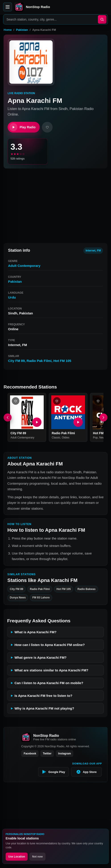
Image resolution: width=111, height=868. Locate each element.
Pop (95, 438)
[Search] (102, 19)
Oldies (66, 438)
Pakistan (22, 30)
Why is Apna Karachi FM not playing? (44, 708)
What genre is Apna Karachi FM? (41, 657)
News (103, 438)
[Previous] (8, 417)
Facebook (30, 754)
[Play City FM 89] (37, 422)
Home (8, 30)
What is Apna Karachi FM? (36, 632)
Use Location (17, 857)
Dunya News (18, 598)
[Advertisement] (55, 204)
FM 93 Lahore (41, 598)
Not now (37, 857)
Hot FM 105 (62, 361)
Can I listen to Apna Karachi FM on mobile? (49, 683)
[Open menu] (8, 7)
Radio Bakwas (86, 589)
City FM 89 (16, 361)
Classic (56, 438)
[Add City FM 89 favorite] (16, 401)
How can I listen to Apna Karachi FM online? (50, 645)
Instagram (65, 754)
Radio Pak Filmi (39, 361)
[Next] (103, 417)
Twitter (47, 754)
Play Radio (23, 127)
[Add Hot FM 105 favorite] (98, 401)
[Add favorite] (47, 127)
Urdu (12, 297)
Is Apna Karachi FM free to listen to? (43, 696)
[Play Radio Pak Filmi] (78, 422)
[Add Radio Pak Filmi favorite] (57, 401)
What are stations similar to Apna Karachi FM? (51, 670)
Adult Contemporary (24, 266)
